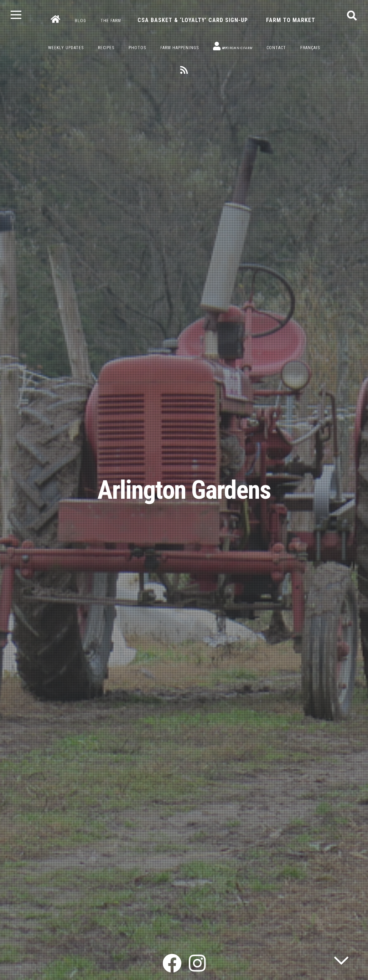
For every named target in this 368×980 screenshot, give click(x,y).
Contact (276, 48)
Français (310, 48)
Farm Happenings (180, 48)
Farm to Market (291, 20)
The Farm (111, 21)
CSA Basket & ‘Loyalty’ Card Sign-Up (193, 20)
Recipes (106, 48)
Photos (137, 48)
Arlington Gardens (184, 490)
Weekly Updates (66, 48)
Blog (81, 21)
